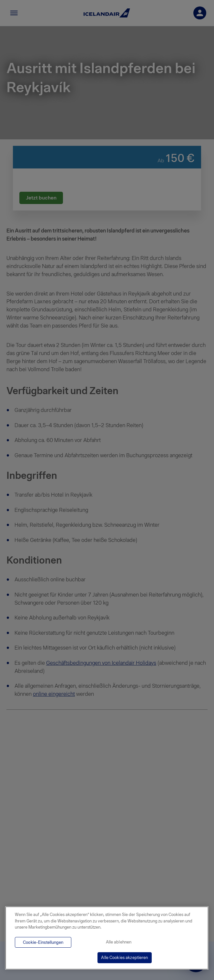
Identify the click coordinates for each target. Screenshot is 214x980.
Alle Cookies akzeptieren (124, 958)
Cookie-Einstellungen (43, 942)
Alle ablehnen (119, 942)
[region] (107, 938)
